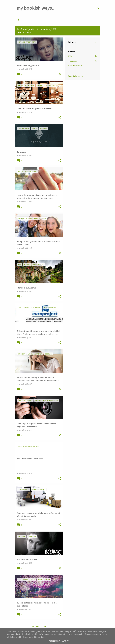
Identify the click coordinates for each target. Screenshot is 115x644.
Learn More (54, 641)
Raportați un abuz (76, 76)
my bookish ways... (36, 8)
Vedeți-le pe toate (24, 33)
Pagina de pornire (40, 20)
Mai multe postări (39, 627)
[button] (60, 74)
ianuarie (74, 61)
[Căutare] (99, 8)
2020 (70, 56)
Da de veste (22, 20)
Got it (65, 641)
